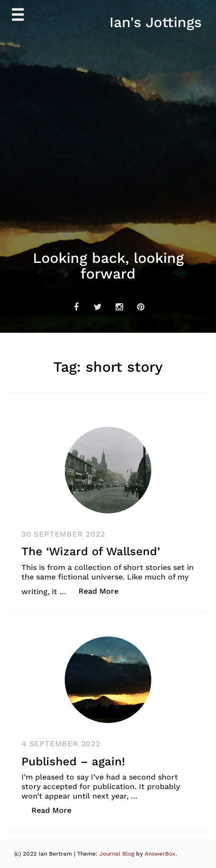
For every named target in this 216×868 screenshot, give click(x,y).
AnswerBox (160, 854)
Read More (103, 591)
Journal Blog (118, 854)
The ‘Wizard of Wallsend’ (91, 551)
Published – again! (73, 762)
